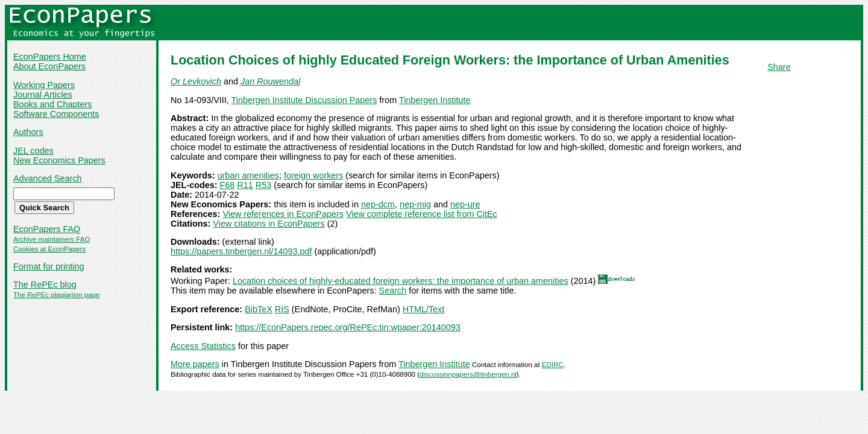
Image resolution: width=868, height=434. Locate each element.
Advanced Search (48, 178)
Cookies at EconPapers (49, 249)
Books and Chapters (52, 104)
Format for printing (49, 266)
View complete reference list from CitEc (422, 214)
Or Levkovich (196, 81)
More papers (195, 364)
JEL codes (33, 151)
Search (393, 291)
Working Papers (44, 85)
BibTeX (259, 309)
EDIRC (553, 365)
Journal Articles (43, 95)
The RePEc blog (45, 285)
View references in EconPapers (283, 214)
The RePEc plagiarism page (56, 295)
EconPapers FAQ (47, 229)
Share (779, 67)
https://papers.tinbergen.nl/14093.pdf (241, 251)
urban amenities (248, 175)
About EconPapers (49, 66)
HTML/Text (424, 309)
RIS (282, 309)
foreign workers (313, 175)
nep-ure (465, 204)
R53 (263, 185)
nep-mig (415, 204)
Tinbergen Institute (435, 100)
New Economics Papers (59, 160)
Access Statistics (203, 346)
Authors (28, 132)
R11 (245, 185)
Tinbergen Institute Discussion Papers (304, 100)
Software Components (56, 114)
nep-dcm (378, 204)
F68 (228, 185)
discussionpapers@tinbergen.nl (468, 374)
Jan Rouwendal (270, 81)
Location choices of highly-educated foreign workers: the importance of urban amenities (401, 281)
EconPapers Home (50, 57)
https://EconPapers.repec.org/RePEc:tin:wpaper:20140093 (348, 327)
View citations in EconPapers (269, 224)
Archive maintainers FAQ (52, 239)
